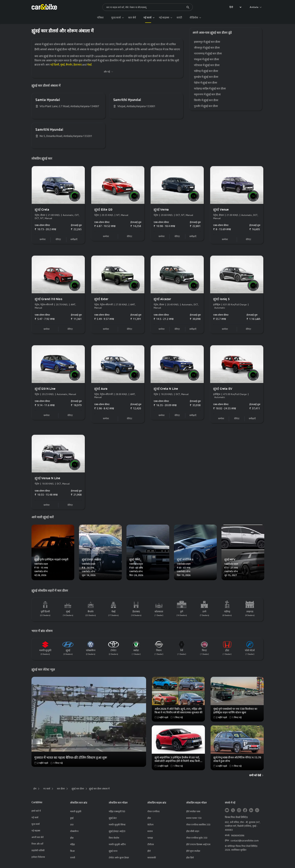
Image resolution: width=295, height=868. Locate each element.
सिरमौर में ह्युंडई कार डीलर (206, 100)
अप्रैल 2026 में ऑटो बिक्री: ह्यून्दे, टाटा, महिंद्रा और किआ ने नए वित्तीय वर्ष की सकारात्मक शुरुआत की (179, 712)
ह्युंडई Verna (162, 210)
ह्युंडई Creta (42, 210)
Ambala (256, 7)
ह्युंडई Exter (102, 300)
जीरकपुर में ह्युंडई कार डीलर (207, 48)
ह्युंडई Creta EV (223, 390)
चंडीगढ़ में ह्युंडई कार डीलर (206, 71)
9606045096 (238, 837)
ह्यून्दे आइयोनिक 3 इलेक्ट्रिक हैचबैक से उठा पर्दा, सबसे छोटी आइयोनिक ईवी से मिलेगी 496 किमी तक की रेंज (177, 761)
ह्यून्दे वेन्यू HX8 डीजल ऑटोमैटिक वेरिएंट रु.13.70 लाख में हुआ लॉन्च (237, 761)
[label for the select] (235, 7)
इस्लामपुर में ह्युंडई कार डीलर (207, 42)
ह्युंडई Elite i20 (103, 210)
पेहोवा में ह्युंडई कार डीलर (206, 83)
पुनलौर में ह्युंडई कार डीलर (206, 106)
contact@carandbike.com (245, 842)
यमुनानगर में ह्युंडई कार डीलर (208, 95)
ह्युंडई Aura (101, 390)
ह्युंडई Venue (221, 210)
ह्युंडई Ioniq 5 (222, 300)
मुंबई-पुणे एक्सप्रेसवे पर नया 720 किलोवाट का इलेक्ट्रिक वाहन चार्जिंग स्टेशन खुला (235, 712)
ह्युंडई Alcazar (163, 300)
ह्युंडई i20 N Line (45, 390)
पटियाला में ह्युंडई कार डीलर (207, 65)
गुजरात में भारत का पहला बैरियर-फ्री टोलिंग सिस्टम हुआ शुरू (71, 759)
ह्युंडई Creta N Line (166, 390)
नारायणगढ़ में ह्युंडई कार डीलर (208, 54)
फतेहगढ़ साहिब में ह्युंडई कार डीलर (210, 89)
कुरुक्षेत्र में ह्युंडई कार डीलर (206, 77)
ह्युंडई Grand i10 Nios (49, 300)
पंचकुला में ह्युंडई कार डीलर (207, 60)
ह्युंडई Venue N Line (48, 480)
